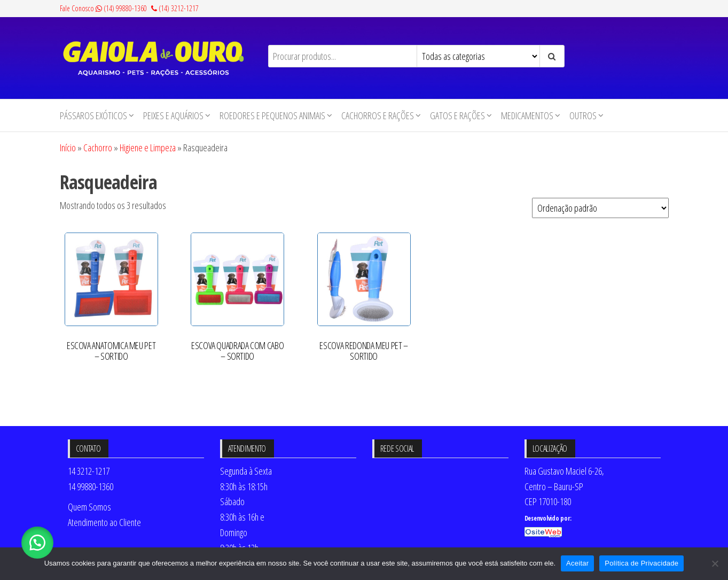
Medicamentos (527, 115)
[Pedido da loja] (600, 208)
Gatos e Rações (457, 115)
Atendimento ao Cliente (104, 522)
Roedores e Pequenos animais (272, 115)
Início (68, 148)
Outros (583, 115)
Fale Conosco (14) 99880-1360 (103, 8)
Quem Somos (89, 507)
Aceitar (577, 563)
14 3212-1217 (89, 471)
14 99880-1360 (91, 486)
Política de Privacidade (641, 563)
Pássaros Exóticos (93, 115)
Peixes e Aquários (173, 115)
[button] (37, 543)
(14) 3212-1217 (175, 8)
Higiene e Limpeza (148, 148)
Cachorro (98, 148)
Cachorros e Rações (378, 115)
